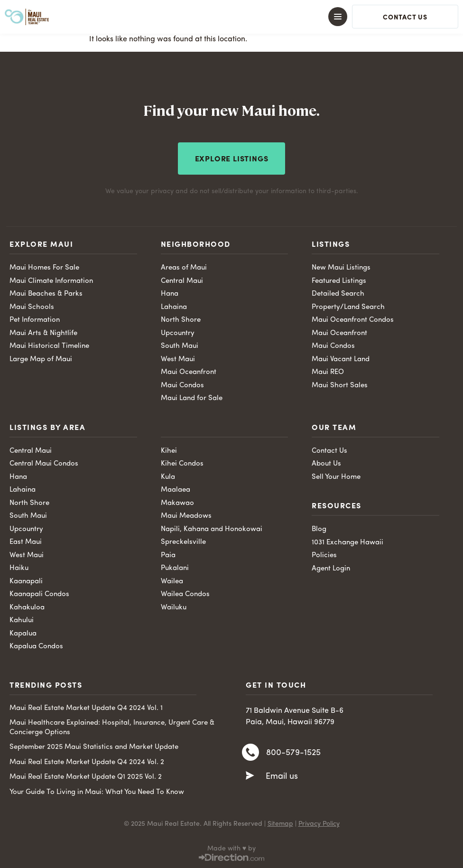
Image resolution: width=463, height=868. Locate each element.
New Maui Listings (341, 267)
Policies (324, 555)
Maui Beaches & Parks (46, 294)
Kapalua (23, 633)
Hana (170, 294)
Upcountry (178, 332)
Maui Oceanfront (189, 372)
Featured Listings (339, 280)
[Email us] (250, 776)
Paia (168, 555)
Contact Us (329, 450)
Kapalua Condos (36, 646)
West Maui (178, 359)
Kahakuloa (27, 607)
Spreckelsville (183, 542)
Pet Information (35, 320)
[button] (231, 17)
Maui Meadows (186, 516)
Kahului (22, 620)
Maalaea (176, 490)
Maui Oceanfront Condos (353, 320)
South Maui (180, 346)
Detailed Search (338, 294)
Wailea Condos (185, 594)
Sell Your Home (336, 476)
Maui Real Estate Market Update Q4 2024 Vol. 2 (87, 761)
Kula (168, 476)
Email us (282, 776)
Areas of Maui (184, 267)
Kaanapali (26, 581)
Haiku (19, 568)
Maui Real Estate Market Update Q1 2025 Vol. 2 (86, 777)
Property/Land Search (348, 306)
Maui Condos (182, 385)
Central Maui (182, 280)
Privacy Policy (319, 823)
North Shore (181, 320)
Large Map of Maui (41, 359)
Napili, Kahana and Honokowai (212, 528)
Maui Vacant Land (341, 359)
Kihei (169, 450)
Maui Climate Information (51, 280)
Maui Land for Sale (192, 398)
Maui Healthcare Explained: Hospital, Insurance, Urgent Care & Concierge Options (112, 727)
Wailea (172, 581)
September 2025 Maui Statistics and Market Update (94, 747)
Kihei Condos (182, 463)
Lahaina (174, 306)
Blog (319, 529)
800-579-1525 (293, 752)
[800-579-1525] (250, 752)
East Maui (26, 542)
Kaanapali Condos (39, 594)
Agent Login (331, 568)
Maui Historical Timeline (49, 346)
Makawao (177, 502)
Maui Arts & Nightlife (43, 332)
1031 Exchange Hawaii (347, 542)
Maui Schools (32, 306)
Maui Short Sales (340, 385)
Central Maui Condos (44, 463)
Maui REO (328, 372)
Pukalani (175, 568)
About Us (326, 463)
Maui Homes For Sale (44, 267)
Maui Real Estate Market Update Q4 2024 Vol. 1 (86, 707)
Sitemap (280, 823)
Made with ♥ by (231, 848)
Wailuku (174, 607)
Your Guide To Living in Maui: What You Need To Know (97, 791)
